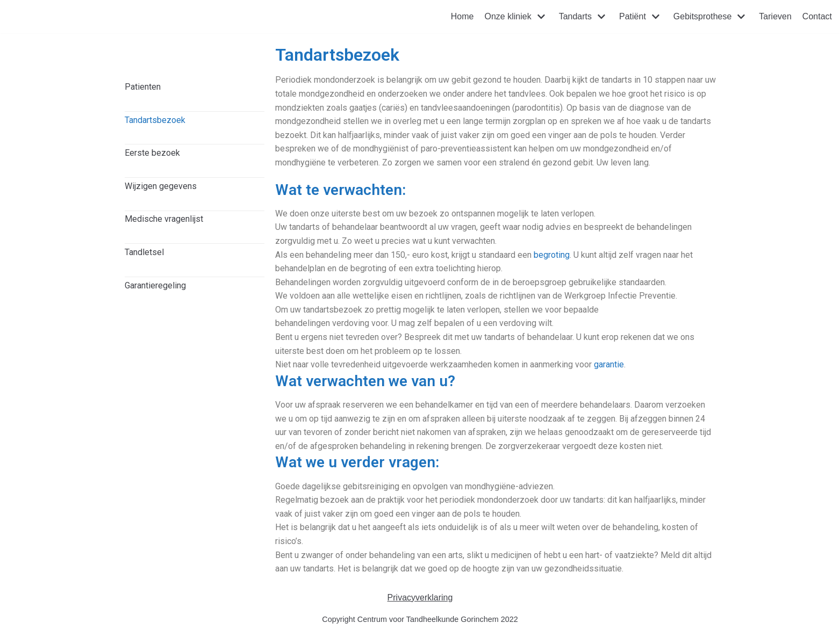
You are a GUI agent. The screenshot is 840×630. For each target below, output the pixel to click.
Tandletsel (144, 252)
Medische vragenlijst (164, 219)
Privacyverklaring (420, 598)
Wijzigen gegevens (161, 186)
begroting (552, 255)
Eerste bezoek (152, 153)
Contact (817, 16)
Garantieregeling (155, 285)
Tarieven (775, 16)
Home (462, 16)
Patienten (143, 87)
